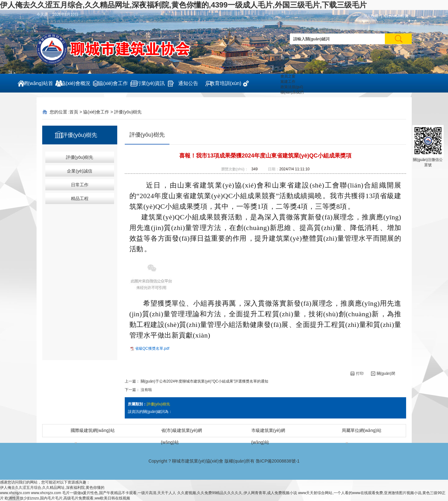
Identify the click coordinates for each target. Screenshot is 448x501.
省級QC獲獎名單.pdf (152, 348)
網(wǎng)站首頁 (38, 87)
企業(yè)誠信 (79, 171)
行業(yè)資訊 (151, 83)
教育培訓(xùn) (225, 83)
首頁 (74, 112)
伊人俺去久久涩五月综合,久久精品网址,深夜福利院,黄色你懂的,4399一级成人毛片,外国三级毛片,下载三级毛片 (183, 5)
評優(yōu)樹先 (128, 112)
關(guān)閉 (383, 374)
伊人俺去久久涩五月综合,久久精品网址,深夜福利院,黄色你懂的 (52, 488)
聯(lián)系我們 (292, 92)
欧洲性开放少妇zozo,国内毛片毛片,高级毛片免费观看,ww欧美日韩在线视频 (67, 498)
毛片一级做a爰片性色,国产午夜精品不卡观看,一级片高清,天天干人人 (119, 493)
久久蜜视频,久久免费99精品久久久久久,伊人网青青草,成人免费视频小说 (237, 493)
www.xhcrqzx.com (15, 493)
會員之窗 (288, 76)
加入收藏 (371, 16)
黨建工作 (288, 82)
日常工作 (80, 185)
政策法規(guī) (292, 87)
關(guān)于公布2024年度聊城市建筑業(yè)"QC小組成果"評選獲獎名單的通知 (205, 381)
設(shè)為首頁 (397, 16)
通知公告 (188, 83)
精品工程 (80, 198)
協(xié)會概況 (76, 83)
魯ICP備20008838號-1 (278, 461)
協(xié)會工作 (113, 83)
